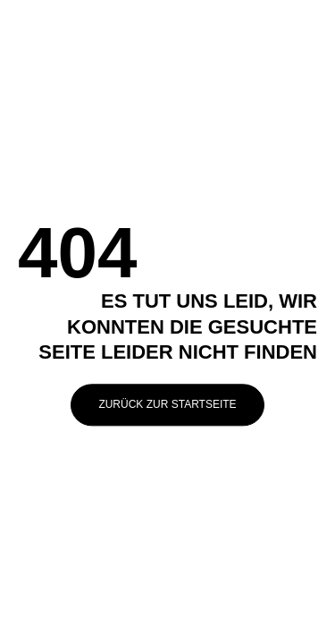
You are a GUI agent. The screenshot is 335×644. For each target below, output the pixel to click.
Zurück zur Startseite (167, 404)
